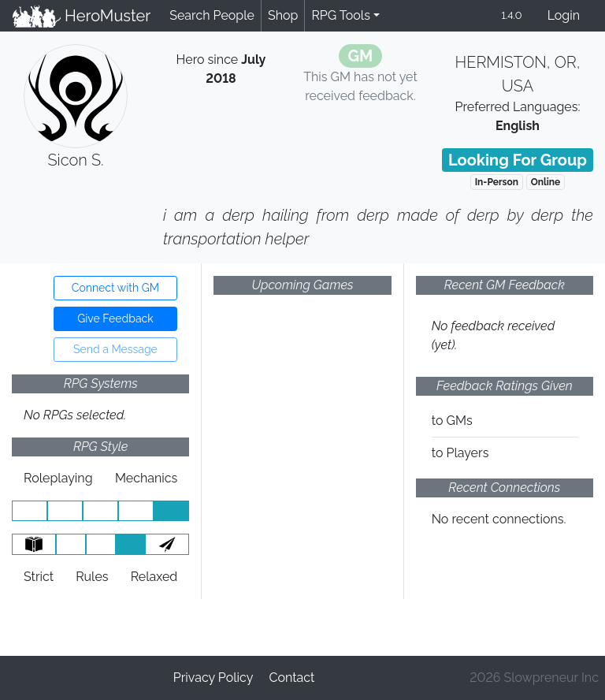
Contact (291, 678)
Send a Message (115, 349)
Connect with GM (115, 288)
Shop (283, 15)
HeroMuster (82, 16)
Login (564, 15)
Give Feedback (115, 318)
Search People (212, 15)
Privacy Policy (213, 678)
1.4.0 (511, 15)
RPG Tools (341, 15)
